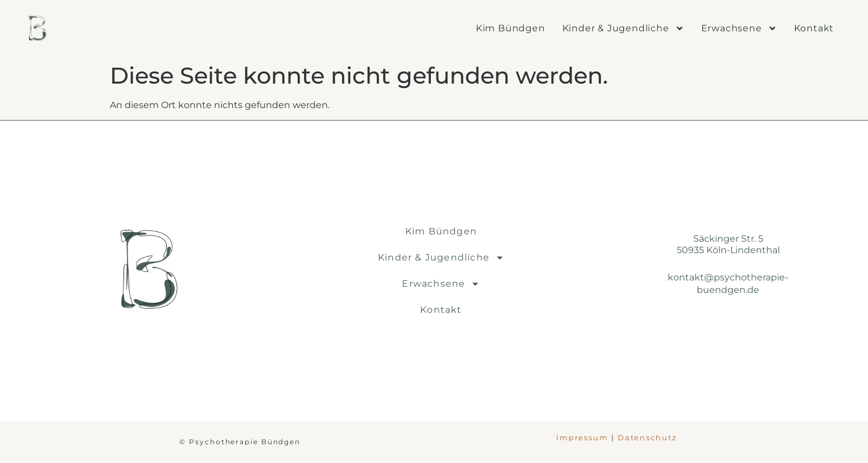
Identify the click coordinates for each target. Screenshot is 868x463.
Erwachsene (739, 28)
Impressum (582, 437)
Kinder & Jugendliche (623, 28)
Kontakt (814, 28)
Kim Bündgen (511, 28)
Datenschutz (647, 437)
